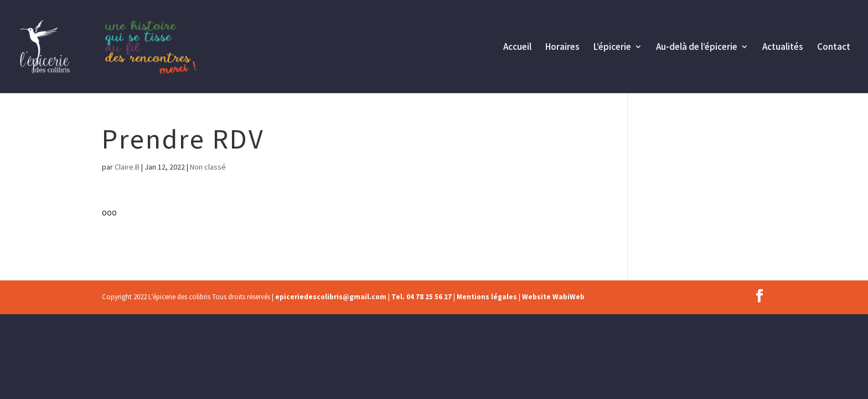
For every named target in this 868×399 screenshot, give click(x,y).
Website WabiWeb (553, 297)
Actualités (783, 48)
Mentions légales (487, 297)
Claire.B (127, 167)
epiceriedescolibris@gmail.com (331, 297)
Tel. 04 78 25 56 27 (422, 297)
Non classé (208, 167)
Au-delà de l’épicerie (697, 48)
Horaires (562, 48)
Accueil (517, 48)
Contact (834, 48)
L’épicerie (612, 48)
